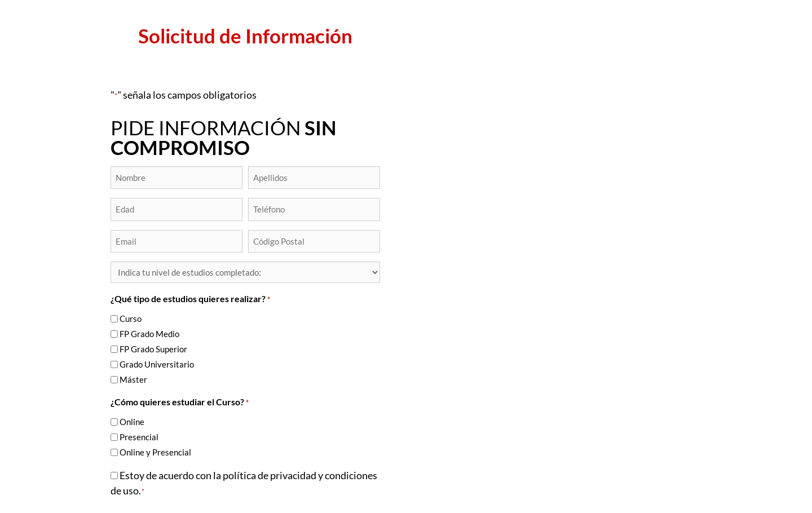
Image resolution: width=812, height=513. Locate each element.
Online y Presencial (155, 452)
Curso (131, 319)
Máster (133, 379)
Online (132, 422)
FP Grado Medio (149, 334)
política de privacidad (270, 475)
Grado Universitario (157, 364)
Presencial (139, 437)
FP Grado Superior (153, 349)
